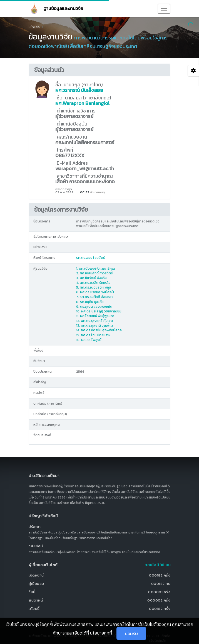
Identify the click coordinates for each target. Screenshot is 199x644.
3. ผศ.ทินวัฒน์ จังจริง (91, 278)
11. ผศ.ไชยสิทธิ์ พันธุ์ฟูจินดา (95, 316)
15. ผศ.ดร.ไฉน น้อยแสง (93, 335)
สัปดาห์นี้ (36, 600)
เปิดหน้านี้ (36, 575)
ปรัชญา (35, 527)
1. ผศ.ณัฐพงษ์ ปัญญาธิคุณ (96, 269)
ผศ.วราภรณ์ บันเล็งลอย (79, 90)
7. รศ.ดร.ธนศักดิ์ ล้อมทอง (95, 297)
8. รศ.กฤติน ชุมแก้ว (90, 302)
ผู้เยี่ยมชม (36, 584)
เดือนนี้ (34, 609)
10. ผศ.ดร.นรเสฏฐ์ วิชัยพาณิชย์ (99, 311)
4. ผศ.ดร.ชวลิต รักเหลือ (93, 283)
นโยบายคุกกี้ (101, 633)
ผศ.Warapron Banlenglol (82, 103)
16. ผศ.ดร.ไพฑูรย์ (89, 340)
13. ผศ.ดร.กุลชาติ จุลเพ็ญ (94, 325)
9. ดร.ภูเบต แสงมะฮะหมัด (94, 307)
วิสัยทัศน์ (36, 546)
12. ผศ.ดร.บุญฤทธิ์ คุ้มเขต (94, 321)
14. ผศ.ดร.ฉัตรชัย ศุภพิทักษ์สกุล (99, 330)
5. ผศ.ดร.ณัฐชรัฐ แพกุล (94, 287)
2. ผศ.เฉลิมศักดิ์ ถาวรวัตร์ (94, 273)
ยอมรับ (131, 633)
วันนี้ (32, 592)
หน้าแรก (34, 27)
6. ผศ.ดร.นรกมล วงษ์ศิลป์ (95, 292)
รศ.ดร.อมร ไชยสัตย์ (91, 258)
